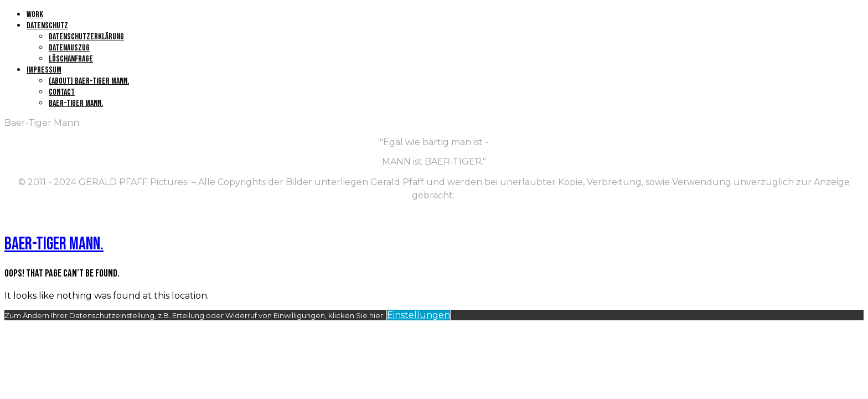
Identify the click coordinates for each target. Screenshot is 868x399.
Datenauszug (69, 48)
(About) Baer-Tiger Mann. (89, 81)
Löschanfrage (71, 59)
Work (35, 15)
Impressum (44, 70)
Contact (62, 92)
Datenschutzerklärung (86, 37)
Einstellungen (418, 315)
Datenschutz (47, 26)
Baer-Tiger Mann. (76, 103)
